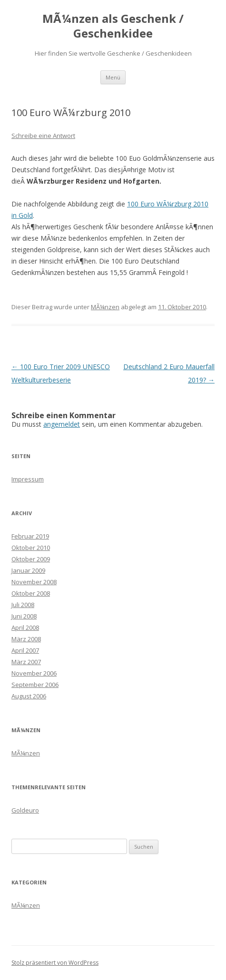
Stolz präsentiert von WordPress (55, 963)
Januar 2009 (28, 570)
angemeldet (62, 424)
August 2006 (29, 696)
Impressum (28, 479)
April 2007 (25, 650)
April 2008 (25, 627)
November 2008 (34, 582)
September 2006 (35, 685)
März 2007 (26, 662)
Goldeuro (25, 810)
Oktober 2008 (31, 593)
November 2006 (34, 673)
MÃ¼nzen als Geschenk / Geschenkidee (113, 26)
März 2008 (26, 639)
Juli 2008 (23, 605)
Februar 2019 (30, 536)
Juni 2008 (24, 616)
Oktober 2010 (31, 548)
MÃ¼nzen (105, 307)
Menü (113, 77)
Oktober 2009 (31, 559)
